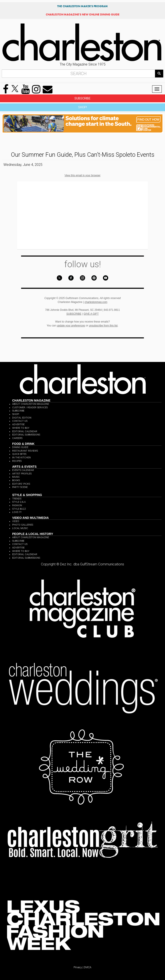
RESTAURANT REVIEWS (25, 451)
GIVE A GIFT (91, 314)
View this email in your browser (82, 175)
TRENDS (17, 499)
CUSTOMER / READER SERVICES (30, 408)
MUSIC (16, 477)
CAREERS (17, 438)
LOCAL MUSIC (20, 528)
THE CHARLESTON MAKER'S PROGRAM (82, 6)
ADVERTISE (18, 424)
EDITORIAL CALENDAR (25, 431)
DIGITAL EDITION (22, 418)
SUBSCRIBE (82, 98)
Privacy (78, 967)
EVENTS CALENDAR (23, 470)
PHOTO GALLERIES (23, 525)
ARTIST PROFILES (22, 474)
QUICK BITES (19, 454)
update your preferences (71, 326)
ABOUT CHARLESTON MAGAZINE (31, 404)
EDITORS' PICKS (21, 484)
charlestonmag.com (96, 302)
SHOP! (82, 107)
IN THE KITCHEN (21, 458)
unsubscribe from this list (103, 326)
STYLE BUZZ (19, 509)
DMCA (88, 967)
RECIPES (17, 461)
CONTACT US (20, 421)
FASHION (17, 505)
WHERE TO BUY (21, 428)
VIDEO (16, 521)
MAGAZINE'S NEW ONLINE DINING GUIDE (83, 14)
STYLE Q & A (19, 502)
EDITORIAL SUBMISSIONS (26, 435)
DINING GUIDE (20, 447)
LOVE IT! (17, 512)
